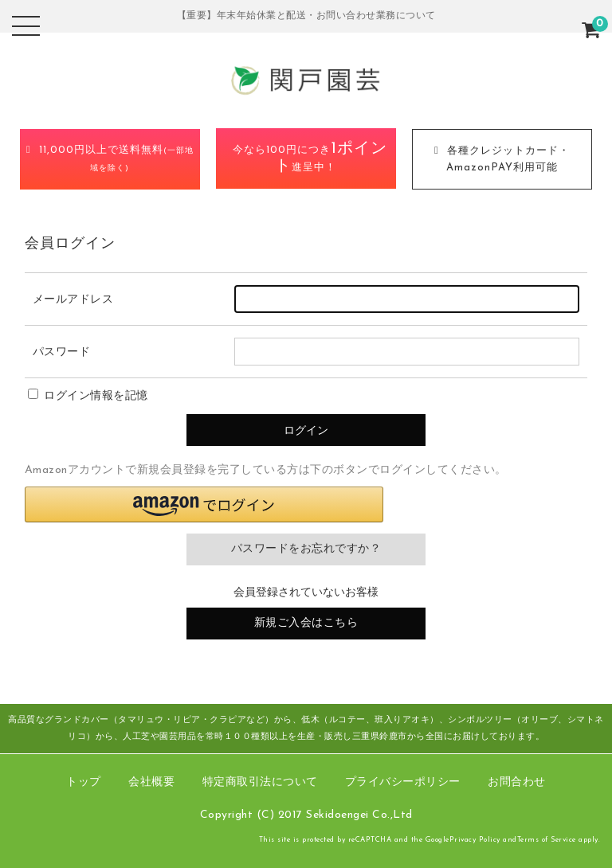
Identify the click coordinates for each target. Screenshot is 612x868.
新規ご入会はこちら (306, 623)
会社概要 (151, 782)
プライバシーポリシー (403, 782)
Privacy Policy (475, 840)
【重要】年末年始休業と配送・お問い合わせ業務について (306, 16)
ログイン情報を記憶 (88, 396)
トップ (84, 782)
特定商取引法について (260, 782)
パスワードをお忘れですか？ (306, 549)
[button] (204, 504)
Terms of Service (547, 840)
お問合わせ (517, 782)
